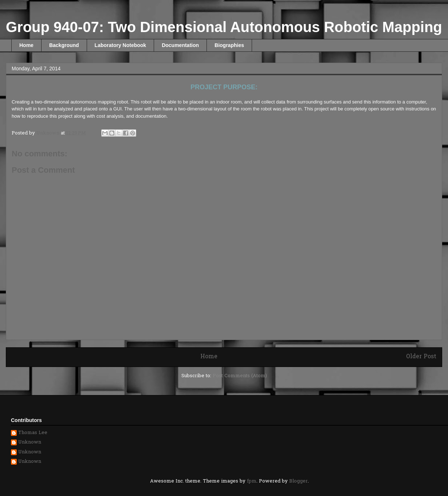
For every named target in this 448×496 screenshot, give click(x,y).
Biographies (229, 45)
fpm (252, 481)
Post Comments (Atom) (240, 376)
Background (64, 45)
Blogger (298, 481)
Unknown (30, 443)
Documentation (180, 45)
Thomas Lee (33, 433)
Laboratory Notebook (121, 45)
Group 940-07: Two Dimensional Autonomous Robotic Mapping (224, 27)
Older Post (421, 357)
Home (26, 45)
